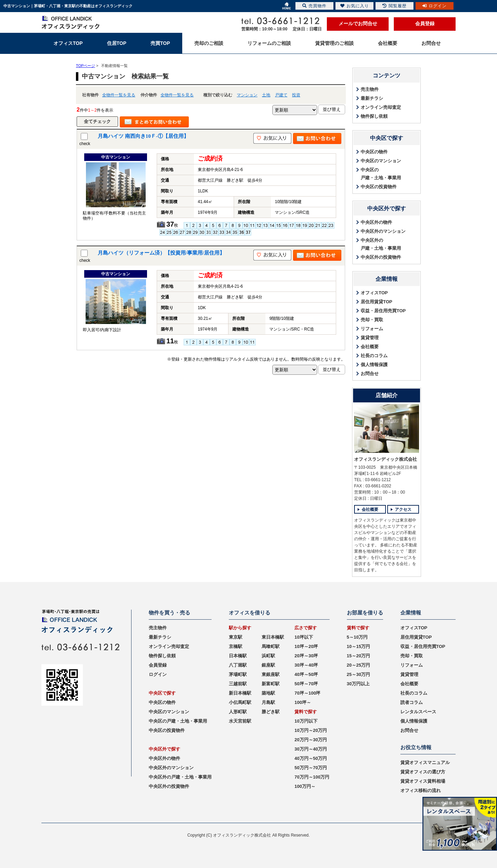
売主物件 (370, 89)
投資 (296, 95)
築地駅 (268, 693)
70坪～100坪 (307, 693)
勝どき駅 (271, 712)
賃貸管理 (370, 338)
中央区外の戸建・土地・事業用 (381, 244)
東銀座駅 (271, 674)
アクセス (403, 509)
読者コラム (412, 702)
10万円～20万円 (311, 730)
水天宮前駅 (240, 721)
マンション (247, 95)
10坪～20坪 (306, 646)
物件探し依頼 (374, 116)
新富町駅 (271, 684)
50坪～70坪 (306, 684)
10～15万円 (359, 646)
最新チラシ (372, 98)
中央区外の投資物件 (381, 257)
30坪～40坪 (306, 665)
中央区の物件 (374, 152)
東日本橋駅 (273, 637)
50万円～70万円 (311, 768)
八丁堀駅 (238, 665)
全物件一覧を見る (119, 95)
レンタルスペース (418, 712)
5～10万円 (357, 637)
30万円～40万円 (311, 749)
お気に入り (355, 6)
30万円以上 (358, 684)
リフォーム (372, 329)
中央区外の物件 (376, 222)
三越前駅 (238, 684)
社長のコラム (374, 356)
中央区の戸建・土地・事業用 (381, 174)
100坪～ (303, 702)
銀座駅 (268, 665)
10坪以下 (304, 637)
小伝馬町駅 (240, 702)
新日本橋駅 (240, 693)
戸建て (281, 95)
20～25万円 (359, 665)
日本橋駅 (238, 656)
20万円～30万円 (311, 740)
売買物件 (314, 6)
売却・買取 (372, 320)
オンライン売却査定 (381, 107)
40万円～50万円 (311, 758)
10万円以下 (306, 721)
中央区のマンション (381, 161)
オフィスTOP (374, 293)
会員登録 (425, 23)
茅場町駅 (238, 674)
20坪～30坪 (306, 656)
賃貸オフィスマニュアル (425, 762)
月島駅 (268, 702)
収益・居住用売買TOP (383, 311)
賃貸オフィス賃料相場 (423, 781)
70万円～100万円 (312, 777)
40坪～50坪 (306, 674)
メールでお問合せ (358, 23)
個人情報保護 (374, 365)
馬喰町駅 (271, 646)
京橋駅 (236, 646)
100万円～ (305, 786)
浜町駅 (268, 656)
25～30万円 (359, 674)
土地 (266, 95)
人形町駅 (238, 712)
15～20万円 (359, 656)
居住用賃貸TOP (377, 302)
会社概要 (370, 347)
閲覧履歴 (394, 6)
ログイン (158, 674)
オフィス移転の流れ (421, 790)
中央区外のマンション (383, 231)
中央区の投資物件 (379, 187)
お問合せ (370, 374)
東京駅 (236, 637)
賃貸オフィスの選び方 (423, 772)
